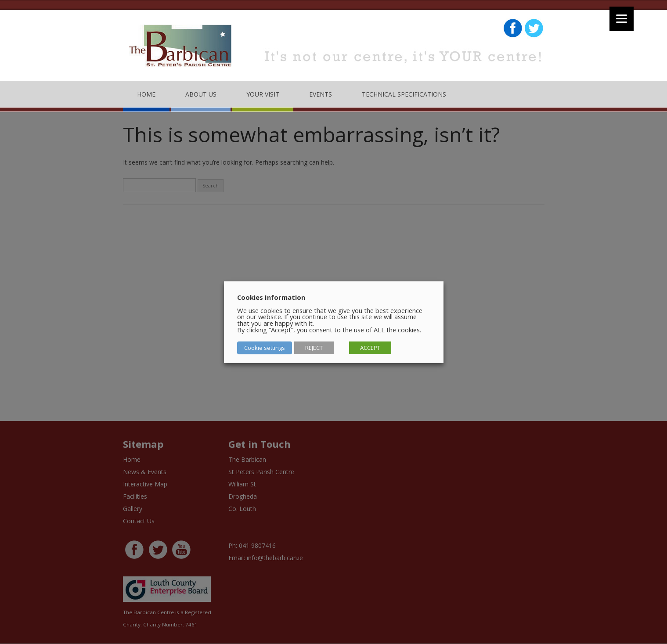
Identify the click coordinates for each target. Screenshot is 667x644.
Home (146, 94)
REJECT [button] (314, 348)
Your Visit (263, 94)
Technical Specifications (404, 94)
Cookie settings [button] (265, 348)
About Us (201, 94)
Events (321, 94)
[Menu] (622, 19)
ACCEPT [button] (370, 348)
